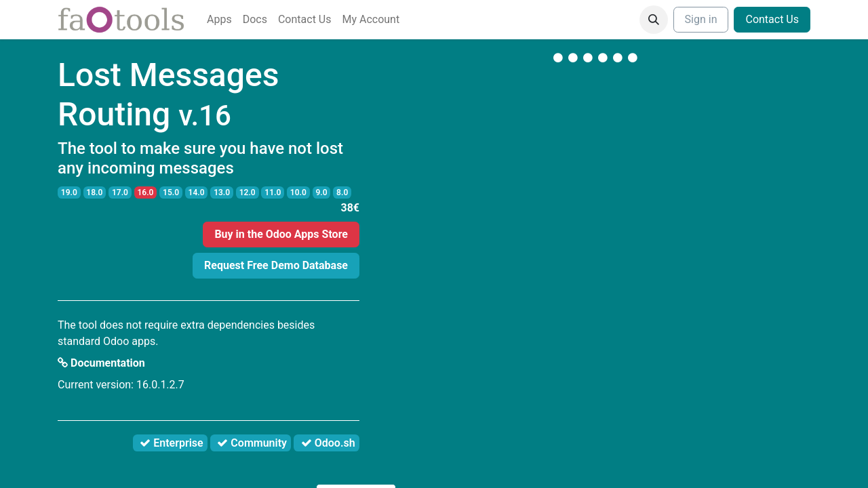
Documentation (101, 363)
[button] (654, 20)
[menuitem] (219, 20)
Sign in (701, 19)
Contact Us (772, 19)
